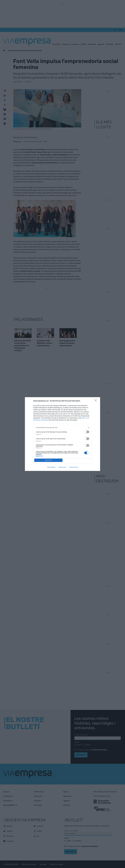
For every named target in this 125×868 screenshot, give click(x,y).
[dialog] (62, 434)
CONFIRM (48, 460)
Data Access (62, 467)
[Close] (96, 401)
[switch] (87, 432)
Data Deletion (51, 467)
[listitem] (62, 428)
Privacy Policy (73, 467)
